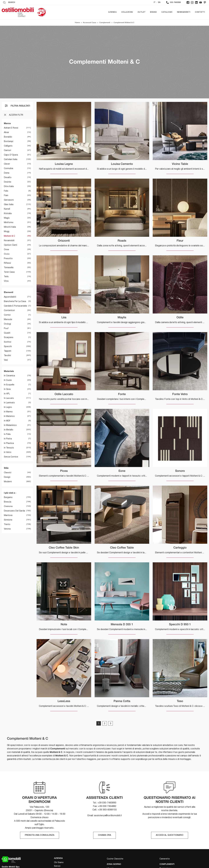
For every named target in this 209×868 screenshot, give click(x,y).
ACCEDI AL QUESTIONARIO (170, 835)
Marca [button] (7, 123)
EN (159, 2)
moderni (8, 482)
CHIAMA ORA (105, 835)
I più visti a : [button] (10, 493)
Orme (6, 250)
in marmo (8, 412)
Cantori (7, 150)
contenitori (9, 310)
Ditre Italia (9, 186)
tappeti (8, 351)
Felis (6, 191)
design (7, 477)
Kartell (7, 209)
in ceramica (9, 376)
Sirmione (8, 520)
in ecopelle (9, 385)
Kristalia (8, 214)
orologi (7, 324)
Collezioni (127, 12)
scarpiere (9, 337)
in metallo (9, 430)
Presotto (8, 259)
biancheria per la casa (15, 301)
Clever (7, 164)
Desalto (8, 177)
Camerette (165, 859)
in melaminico (10, 425)
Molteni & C (9, 236)
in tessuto (9, 448)
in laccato (9, 398)
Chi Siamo (59, 862)
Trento (7, 524)
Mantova (8, 515)
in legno (8, 407)
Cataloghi (167, 12)
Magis (7, 218)
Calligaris (8, 146)
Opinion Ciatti (11, 245)
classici (8, 473)
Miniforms (9, 223)
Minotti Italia (10, 227)
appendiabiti (10, 297)
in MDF (7, 421)
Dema (7, 173)
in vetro (8, 452)
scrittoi (8, 342)
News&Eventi (184, 12)
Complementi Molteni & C (124, 23)
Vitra (6, 281)
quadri (7, 333)
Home (77, 23)
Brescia (8, 502)
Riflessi (7, 263)
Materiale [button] (9, 371)
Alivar (6, 132)
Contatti (200, 12)
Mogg (7, 232)
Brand (153, 12)
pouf (6, 328)
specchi (8, 346)
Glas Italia (9, 205)
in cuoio (8, 380)
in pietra (8, 439)
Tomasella (9, 268)
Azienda (112, 12)
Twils (6, 277)
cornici (7, 315)
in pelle (7, 434)
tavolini (7, 355)
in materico (9, 416)
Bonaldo (8, 137)
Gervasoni (9, 200)
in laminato (9, 403)
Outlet (142, 12)
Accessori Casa (90, 23)
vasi (6, 360)
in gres (7, 389)
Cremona (8, 506)
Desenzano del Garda (14, 511)
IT (155, 2)
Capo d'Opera (11, 155)
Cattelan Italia (11, 159)
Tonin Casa (9, 272)
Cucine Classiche (115, 859)
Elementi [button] (9, 292)
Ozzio (7, 254)
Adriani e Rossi (11, 128)
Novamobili (9, 241)
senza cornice (11, 457)
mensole (8, 319)
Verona (7, 529)
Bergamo (8, 497)
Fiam (6, 195)
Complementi (105, 23)
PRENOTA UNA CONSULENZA (40, 835)
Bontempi (9, 141)
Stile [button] (6, 468)
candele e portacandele (15, 306)
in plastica (9, 443)
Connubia (8, 168)
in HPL (7, 394)
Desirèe (8, 182)
